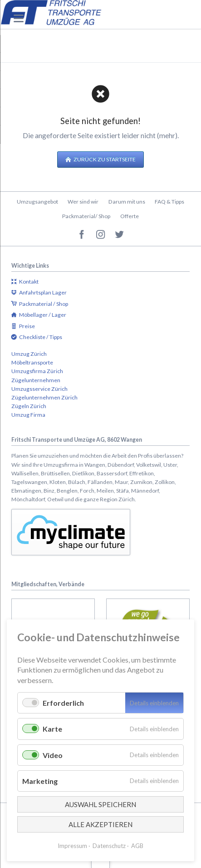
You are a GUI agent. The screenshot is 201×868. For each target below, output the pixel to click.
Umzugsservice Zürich (39, 389)
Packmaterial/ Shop (86, 216)
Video (53, 755)
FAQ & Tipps (169, 202)
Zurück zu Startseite (104, 159)
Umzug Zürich (29, 354)
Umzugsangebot (37, 202)
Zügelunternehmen (36, 380)
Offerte (130, 216)
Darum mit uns (127, 202)
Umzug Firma (28, 415)
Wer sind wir (83, 202)
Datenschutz (109, 846)
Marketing (40, 781)
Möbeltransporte (32, 362)
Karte (52, 729)
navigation (19, 18)
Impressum (72, 846)
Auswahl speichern (100, 804)
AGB (137, 846)
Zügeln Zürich (29, 406)
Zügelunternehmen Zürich (44, 397)
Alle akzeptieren (100, 824)
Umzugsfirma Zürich (37, 371)
